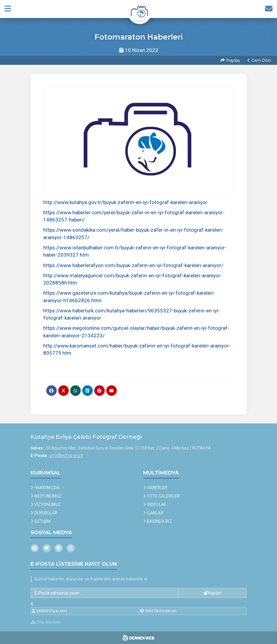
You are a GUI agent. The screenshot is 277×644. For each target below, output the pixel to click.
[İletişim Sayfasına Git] (269, 9)
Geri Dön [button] (259, 60)
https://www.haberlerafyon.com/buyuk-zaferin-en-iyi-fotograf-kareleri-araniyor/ (133, 265)
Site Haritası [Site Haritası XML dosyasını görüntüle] (46, 622)
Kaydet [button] (212, 593)
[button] (8, 9)
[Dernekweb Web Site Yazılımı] (138, 638)
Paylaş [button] (230, 60)
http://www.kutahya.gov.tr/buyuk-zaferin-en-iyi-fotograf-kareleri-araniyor (125, 202)
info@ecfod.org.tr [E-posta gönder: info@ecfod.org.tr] (67, 456)
